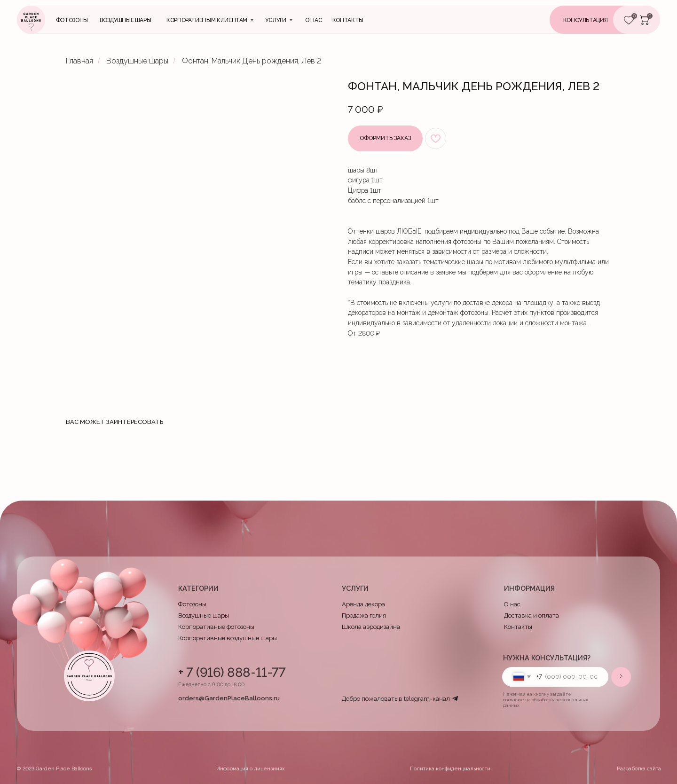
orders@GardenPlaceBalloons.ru (229, 698)
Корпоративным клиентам (207, 20)
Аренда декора (363, 604)
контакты (348, 20)
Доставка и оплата (531, 615)
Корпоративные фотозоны (216, 627)
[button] (598, 20)
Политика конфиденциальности (450, 769)
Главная (79, 61)
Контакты (518, 627)
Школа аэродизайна (371, 627)
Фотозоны (72, 20)
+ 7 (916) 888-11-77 (232, 672)
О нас (314, 20)
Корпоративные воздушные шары (228, 638)
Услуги (276, 20)
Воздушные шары (125, 20)
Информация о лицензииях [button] (251, 769)
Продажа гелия (364, 615)
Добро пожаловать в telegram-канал (396, 699)
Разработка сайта (639, 769)
